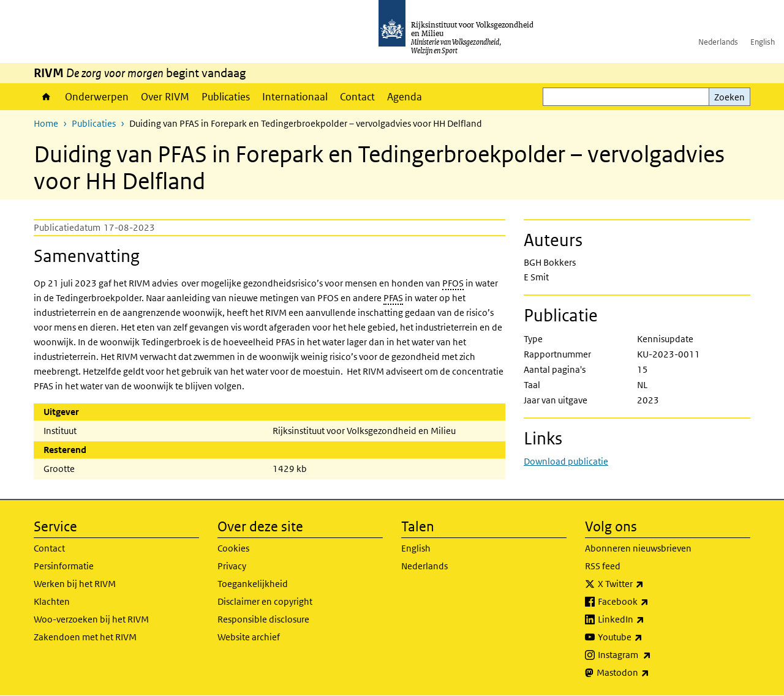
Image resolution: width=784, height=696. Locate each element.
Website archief (249, 637)
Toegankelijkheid (253, 584)
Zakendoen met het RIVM (85, 637)
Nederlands (718, 42)
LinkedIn (648, 619)
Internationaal (295, 97)
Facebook (650, 602)
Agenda (405, 97)
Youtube (647, 637)
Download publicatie (566, 461)
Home (46, 97)
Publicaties (226, 97)
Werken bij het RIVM (75, 584)
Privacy (232, 566)
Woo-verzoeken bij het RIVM (91, 619)
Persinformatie (64, 566)
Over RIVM (165, 97)
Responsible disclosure (263, 619)
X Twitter (648, 584)
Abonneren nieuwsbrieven (638, 548)
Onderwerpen (97, 97)
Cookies (233, 548)
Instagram (651, 655)
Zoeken (729, 97)
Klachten (52, 601)
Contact (357, 97)
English (763, 42)
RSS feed (603, 566)
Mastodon (650, 673)
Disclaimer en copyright (265, 601)
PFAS (393, 298)
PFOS (453, 283)
